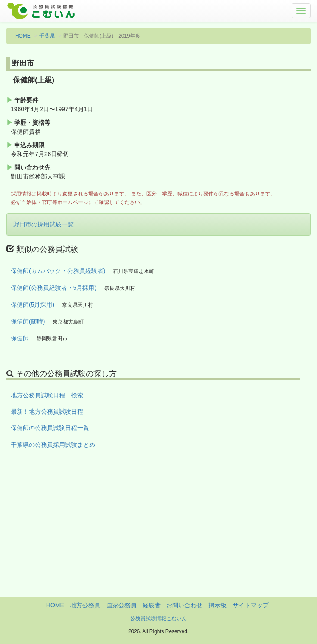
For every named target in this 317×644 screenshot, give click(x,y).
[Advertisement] (158, 536)
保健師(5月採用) (33, 305)
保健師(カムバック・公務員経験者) (58, 271)
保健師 (20, 338)
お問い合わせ (184, 605)
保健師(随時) (28, 321)
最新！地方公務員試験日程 (47, 412)
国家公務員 (121, 605)
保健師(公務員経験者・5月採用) (54, 288)
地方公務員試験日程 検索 (47, 395)
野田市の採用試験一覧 (44, 224)
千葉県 (47, 36)
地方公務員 (85, 605)
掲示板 (218, 605)
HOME (23, 36)
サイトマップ (251, 605)
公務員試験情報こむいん (158, 619)
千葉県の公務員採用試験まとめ (53, 445)
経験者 (152, 605)
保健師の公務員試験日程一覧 (50, 428)
